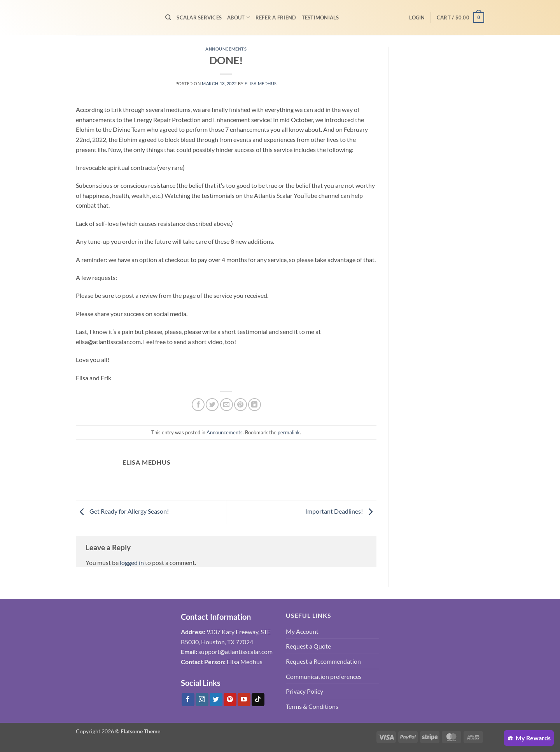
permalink (289, 432)
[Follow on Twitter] (216, 700)
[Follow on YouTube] (244, 700)
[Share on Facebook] (198, 405)
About (239, 17)
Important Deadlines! (341, 511)
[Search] (168, 17)
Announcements (226, 49)
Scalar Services (199, 17)
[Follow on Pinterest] (230, 700)
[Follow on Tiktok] (258, 700)
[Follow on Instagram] (202, 700)
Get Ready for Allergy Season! (122, 511)
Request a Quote (308, 646)
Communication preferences (324, 676)
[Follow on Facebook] (188, 700)
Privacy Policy (304, 691)
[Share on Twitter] (212, 405)
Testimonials (320, 17)
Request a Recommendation (323, 661)
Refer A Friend (276, 17)
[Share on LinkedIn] (255, 405)
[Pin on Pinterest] (241, 405)
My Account (302, 631)
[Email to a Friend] (227, 405)
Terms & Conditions (312, 706)
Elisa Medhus (261, 83)
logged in (132, 562)
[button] (417, 17)
